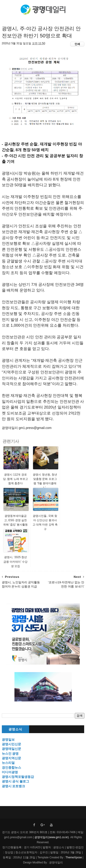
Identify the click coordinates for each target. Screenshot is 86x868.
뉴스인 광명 (10, 754)
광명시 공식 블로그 (16, 781)
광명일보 (8, 740)
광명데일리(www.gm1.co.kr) (51, 837)
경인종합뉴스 (11, 768)
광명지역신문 (11, 758)
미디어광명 (10, 772)
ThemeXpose (73, 857)
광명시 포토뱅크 (14, 786)
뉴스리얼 (8, 763)
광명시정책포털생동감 (18, 777)
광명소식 (15, 729)
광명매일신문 (11, 749)
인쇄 (77, 44)
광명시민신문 (11, 744)
